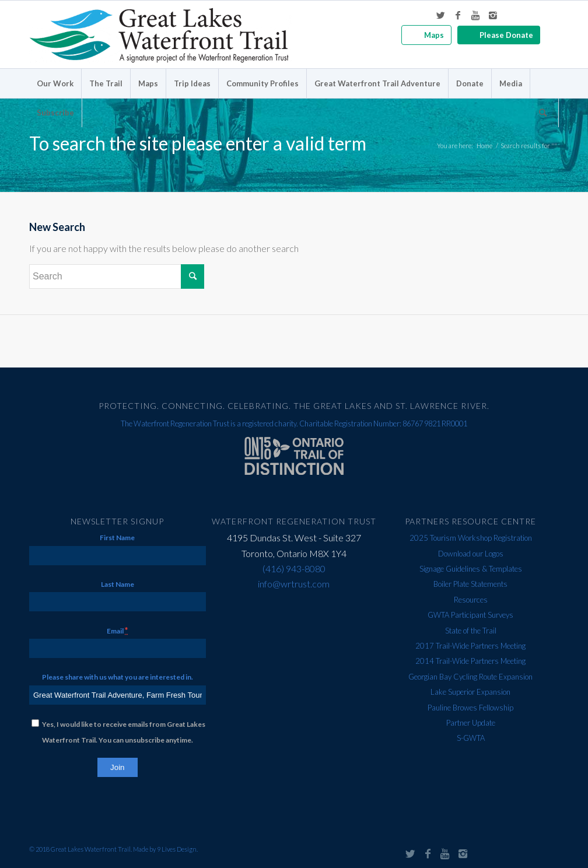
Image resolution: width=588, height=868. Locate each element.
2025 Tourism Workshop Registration (471, 538)
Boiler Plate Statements (470, 584)
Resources (471, 600)
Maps (434, 35)
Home (484, 146)
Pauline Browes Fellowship (470, 708)
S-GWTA (471, 738)
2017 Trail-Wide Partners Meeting (470, 646)
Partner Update (471, 723)
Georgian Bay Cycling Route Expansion (470, 677)
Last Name (118, 584)
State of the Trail (471, 631)
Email (117, 630)
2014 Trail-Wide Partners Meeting (470, 661)
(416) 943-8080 (294, 568)
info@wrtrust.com (294, 584)
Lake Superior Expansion (470, 692)
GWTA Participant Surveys (470, 615)
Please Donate (506, 35)
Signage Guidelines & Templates (471, 569)
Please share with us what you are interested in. (118, 677)
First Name (117, 538)
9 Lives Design (177, 849)
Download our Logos (471, 554)
